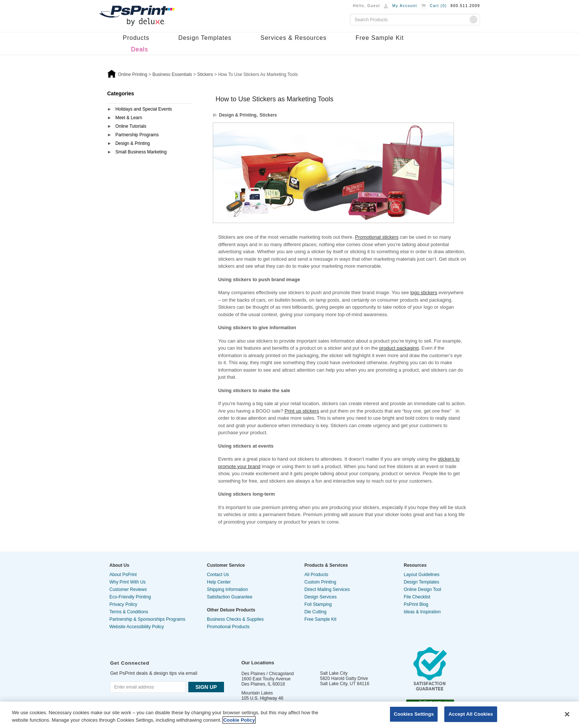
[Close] (567, 714)
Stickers (268, 115)
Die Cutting (315, 612)
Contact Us (218, 575)
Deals (140, 49)
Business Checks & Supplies (235, 619)
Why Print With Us (127, 582)
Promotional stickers (377, 237)
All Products (316, 575)
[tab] (150, 110)
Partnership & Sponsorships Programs (147, 619)
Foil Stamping (318, 604)
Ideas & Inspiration (422, 612)
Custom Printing (320, 582)
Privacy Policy (123, 604)
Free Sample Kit (380, 38)
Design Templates (205, 38)
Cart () (438, 6)
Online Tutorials (131, 126)
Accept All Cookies (471, 714)
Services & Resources (293, 38)
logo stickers (424, 293)
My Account (405, 6)
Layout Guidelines (422, 575)
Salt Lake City (334, 673)
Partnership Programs (137, 135)
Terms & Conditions (129, 612)
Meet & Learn (129, 118)
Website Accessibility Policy (137, 627)
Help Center (219, 582)
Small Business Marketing (141, 152)
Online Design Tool (423, 589)
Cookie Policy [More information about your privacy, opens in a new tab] (239, 720)
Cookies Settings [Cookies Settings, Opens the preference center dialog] (414, 714)
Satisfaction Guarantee (230, 597)
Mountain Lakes (257, 693)
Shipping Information (227, 589)
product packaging (399, 348)
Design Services (321, 597)
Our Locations (258, 663)
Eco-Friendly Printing (130, 597)
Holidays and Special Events (144, 109)
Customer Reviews (128, 589)
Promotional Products (228, 627)
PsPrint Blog (416, 604)
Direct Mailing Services (327, 589)
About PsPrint (123, 575)
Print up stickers (302, 411)
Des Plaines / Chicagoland (268, 674)
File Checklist (417, 597)
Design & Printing (133, 143)
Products (136, 38)
